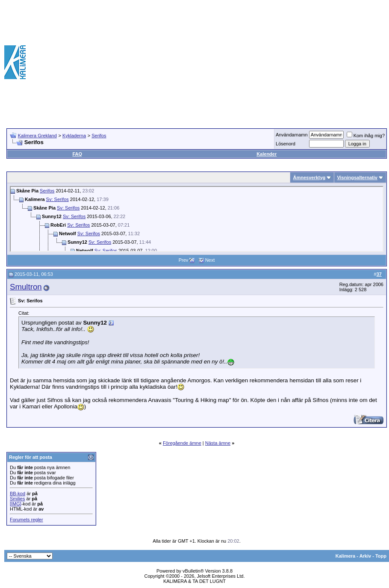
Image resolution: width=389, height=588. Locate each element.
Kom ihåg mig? (366, 136)
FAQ (77, 154)
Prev (184, 260)
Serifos (99, 136)
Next (210, 260)
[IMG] (16, 504)
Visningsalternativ (357, 177)
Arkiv (365, 556)
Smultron (26, 287)
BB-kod (18, 493)
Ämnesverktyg (309, 177)
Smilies (17, 499)
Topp (381, 556)
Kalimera (345, 556)
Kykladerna (74, 136)
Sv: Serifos (57, 199)
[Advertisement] (246, 62)
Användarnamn (292, 135)
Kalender (267, 154)
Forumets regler (27, 520)
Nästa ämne (218, 443)
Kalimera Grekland (37, 136)
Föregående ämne (182, 443)
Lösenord (286, 144)
